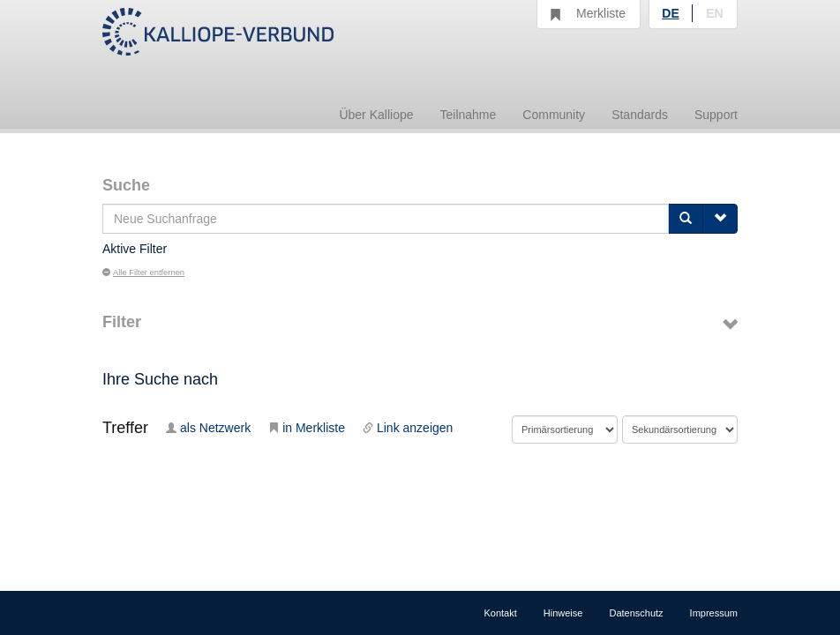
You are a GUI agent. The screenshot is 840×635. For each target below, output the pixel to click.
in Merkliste (307, 428)
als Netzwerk (208, 428)
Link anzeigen (408, 428)
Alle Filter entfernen (143, 273)
